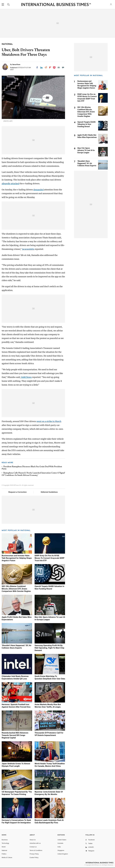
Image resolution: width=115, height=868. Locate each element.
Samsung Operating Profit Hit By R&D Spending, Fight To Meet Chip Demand (49, 648)
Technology (5, 843)
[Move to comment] (63, 67)
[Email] (59, 67)
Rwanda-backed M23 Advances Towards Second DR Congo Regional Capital (15, 735)
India (59, 847)
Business (5, 840)
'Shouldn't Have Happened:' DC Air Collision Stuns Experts (87, 163)
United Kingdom (63, 854)
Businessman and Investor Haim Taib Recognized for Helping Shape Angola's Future (17, 558)
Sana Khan (16, 64)
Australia (60, 843)
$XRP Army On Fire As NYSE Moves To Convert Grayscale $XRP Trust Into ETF (49, 558)
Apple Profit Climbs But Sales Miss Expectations (87, 136)
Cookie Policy (34, 857)
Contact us (33, 847)
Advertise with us (35, 843)
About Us (33, 840)
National (4, 850)
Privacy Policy (34, 854)
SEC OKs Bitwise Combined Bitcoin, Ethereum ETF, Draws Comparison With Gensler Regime (16, 589)
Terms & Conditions (36, 850)
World (4, 847)
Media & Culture (7, 857)
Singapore (61, 850)
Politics (4, 854)
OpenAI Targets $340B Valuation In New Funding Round (86, 124)
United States (62, 840)
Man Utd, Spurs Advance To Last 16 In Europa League (86, 150)
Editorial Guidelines (49, 492)
